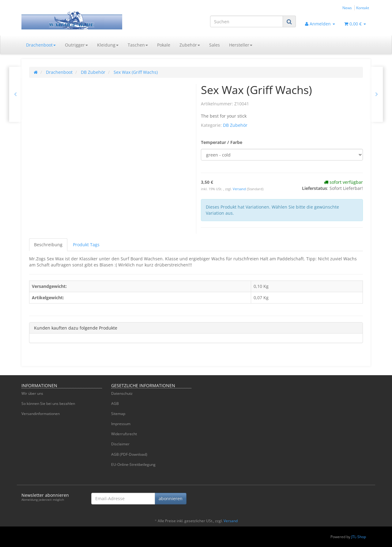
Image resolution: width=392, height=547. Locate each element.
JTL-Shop (359, 537)
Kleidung (108, 45)
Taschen (138, 45)
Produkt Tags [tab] (86, 245)
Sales (215, 45)
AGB (115, 404)
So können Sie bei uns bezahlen (48, 404)
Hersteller (241, 45)
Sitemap (118, 414)
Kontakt (363, 8)
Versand (240, 189)
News (347, 8)
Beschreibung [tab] (48, 245)
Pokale (164, 45)
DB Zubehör (235, 125)
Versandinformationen (41, 414)
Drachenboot (41, 45)
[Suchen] (247, 21)
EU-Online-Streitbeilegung (133, 464)
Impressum (121, 424)
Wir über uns (32, 393)
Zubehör (190, 45)
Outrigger (76, 45)
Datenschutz (122, 393)
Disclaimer (120, 444)
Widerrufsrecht (124, 434)
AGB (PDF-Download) (129, 454)
